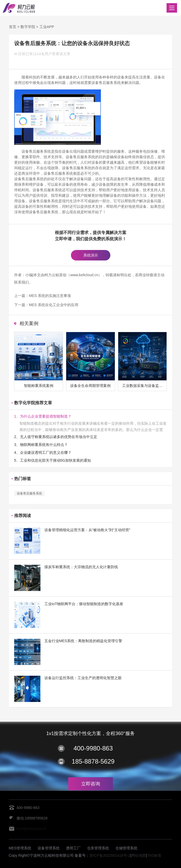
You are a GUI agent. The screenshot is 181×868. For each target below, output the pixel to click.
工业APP (47, 27)
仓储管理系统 (126, 848)
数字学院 (28, 27)
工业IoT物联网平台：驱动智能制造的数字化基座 (84, 604)
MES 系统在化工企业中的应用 (54, 305)
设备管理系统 (49, 848)
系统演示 (91, 255)
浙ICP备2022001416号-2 (110, 855)
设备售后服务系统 (29, 493)
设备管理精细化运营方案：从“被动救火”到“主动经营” (87, 530)
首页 (13, 27)
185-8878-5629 (93, 761)
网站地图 (139, 855)
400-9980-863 (93, 748)
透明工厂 (73, 848)
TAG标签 (154, 855)
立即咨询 (91, 784)
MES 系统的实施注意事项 (50, 296)
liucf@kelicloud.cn (31, 829)
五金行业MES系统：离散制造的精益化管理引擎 (83, 641)
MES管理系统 (20, 848)
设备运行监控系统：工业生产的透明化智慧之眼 (83, 678)
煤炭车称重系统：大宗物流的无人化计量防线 (81, 567)
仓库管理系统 (98, 848)
